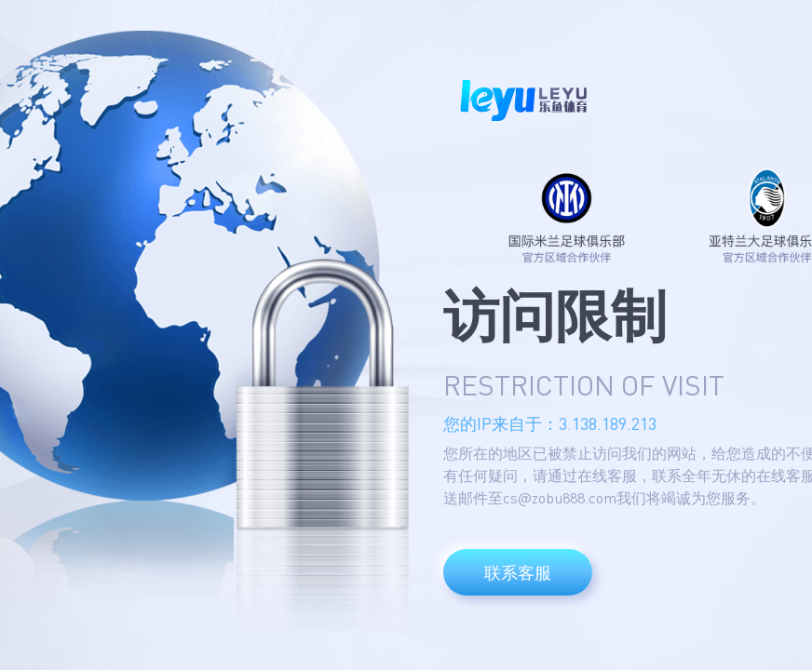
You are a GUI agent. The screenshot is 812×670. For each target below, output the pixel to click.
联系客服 (518, 572)
